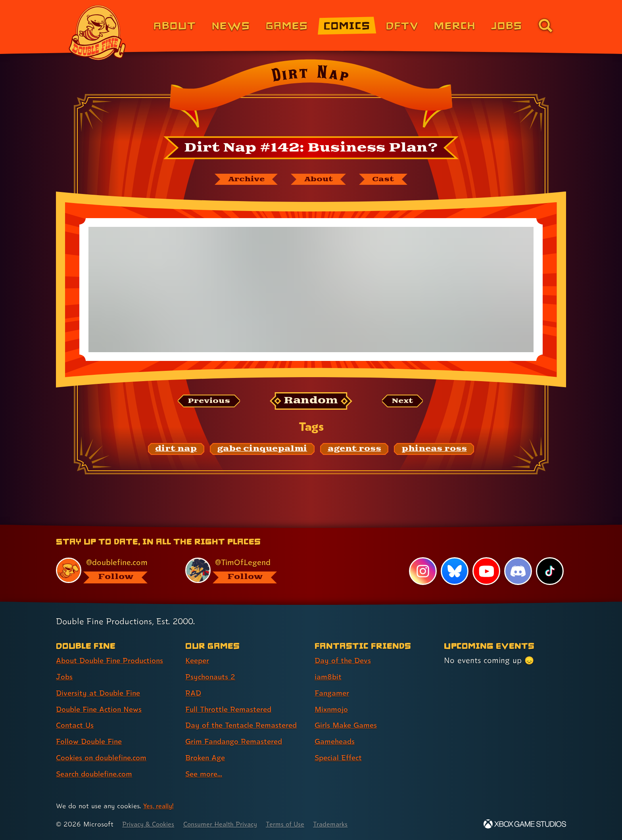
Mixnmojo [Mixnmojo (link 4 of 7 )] (333, 710)
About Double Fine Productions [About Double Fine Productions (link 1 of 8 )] (113, 661)
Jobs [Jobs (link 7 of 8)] (507, 25)
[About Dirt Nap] (320, 180)
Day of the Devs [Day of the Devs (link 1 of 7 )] (344, 661)
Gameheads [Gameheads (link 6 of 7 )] (336, 742)
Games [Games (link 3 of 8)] (287, 25)
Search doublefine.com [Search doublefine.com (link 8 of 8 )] (97, 774)
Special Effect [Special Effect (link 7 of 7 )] (340, 758)
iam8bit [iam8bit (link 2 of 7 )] (329, 677)
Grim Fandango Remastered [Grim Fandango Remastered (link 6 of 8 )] (237, 742)
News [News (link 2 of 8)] (231, 25)
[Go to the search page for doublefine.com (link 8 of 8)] (545, 25)
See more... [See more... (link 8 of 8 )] (205, 774)
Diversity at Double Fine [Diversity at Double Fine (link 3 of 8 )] (100, 693)
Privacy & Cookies (151, 824)
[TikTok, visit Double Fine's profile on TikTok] (550, 572)
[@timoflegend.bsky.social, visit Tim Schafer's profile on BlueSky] (241, 571)
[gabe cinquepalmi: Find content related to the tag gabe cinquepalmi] (262, 450)
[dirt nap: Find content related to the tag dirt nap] (176, 450)
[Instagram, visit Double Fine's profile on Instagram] (422, 572)
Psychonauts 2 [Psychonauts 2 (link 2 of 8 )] (212, 677)
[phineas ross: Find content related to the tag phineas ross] (434, 450)
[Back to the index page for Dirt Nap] (311, 96)
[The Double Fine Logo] (98, 33)
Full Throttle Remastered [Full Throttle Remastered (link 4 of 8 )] (231, 710)
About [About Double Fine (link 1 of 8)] (175, 25)
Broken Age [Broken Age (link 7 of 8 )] (207, 758)
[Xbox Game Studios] (525, 824)
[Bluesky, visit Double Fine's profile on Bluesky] (454, 572)
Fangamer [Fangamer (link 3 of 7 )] (333, 693)
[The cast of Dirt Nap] (388, 180)
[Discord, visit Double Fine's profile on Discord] (518, 572)
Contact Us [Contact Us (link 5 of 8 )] (76, 726)
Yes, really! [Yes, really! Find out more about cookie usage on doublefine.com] (160, 806)
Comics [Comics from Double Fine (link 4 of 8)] (347, 25)
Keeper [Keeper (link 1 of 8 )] (198, 661)
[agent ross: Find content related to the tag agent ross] (354, 450)
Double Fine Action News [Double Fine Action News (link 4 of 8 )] (102, 710)
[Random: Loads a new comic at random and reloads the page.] (311, 402)
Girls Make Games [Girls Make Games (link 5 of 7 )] (348, 726)
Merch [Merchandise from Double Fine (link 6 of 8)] (455, 25)
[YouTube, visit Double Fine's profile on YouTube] (486, 572)
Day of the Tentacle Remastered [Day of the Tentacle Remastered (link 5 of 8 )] (245, 726)
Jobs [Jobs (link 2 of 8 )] (65, 677)
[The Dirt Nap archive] (242, 180)
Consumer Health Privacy (228, 824)
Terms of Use (298, 824)
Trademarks (345, 824)
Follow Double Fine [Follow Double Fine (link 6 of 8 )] (91, 742)
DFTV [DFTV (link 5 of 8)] (402, 25)
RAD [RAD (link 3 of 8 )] (194, 693)
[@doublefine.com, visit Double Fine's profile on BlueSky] (111, 571)
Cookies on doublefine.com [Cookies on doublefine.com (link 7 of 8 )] (105, 758)
